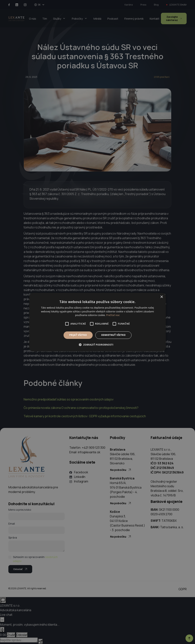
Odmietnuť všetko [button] (113, 335)
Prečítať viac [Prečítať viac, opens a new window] (113, 315)
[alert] (97, 322)
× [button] (161, 297)
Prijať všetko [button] (78, 335)
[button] (98, 345)
